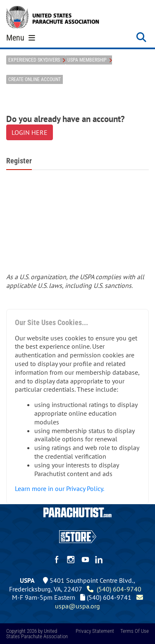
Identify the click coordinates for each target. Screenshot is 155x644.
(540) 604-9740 (114, 589)
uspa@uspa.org (100, 602)
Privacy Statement (95, 631)
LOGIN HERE (30, 132)
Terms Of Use (135, 631)
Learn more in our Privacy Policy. (60, 488)
